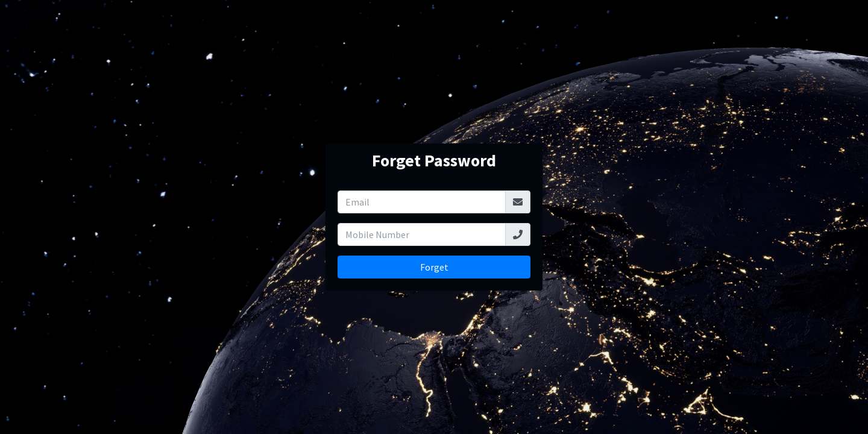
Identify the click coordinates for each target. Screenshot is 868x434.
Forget (434, 267)
